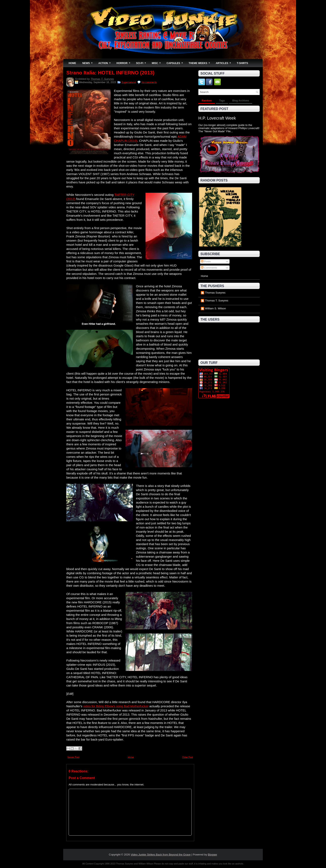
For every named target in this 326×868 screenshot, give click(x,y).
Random (207, 101)
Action (106, 62)
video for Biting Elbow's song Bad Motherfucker (116, 706)
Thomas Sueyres (215, 293)
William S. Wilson (215, 308)
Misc (158, 62)
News (89, 62)
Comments (209, 268)
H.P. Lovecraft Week (217, 118)
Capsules (176, 62)
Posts (206, 261)
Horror (125, 62)
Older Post (188, 757)
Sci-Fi (142, 62)
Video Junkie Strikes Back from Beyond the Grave (161, 855)
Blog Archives (241, 101)
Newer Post (73, 757)
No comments (149, 82)
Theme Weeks (201, 62)
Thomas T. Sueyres (102, 79)
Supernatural (129, 82)
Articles (225, 62)
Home (72, 63)
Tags (222, 101)
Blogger (213, 855)
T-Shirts (243, 63)
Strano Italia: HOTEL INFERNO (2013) (110, 73)
